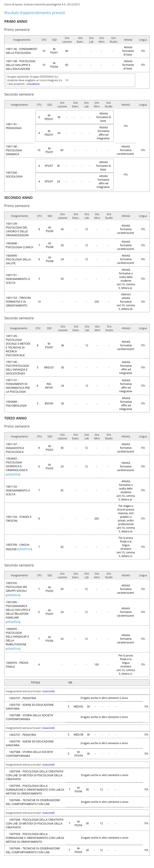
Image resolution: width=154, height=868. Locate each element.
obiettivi (13, 474)
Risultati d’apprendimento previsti (35, 13)
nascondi (48, 691)
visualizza (33, 84)
